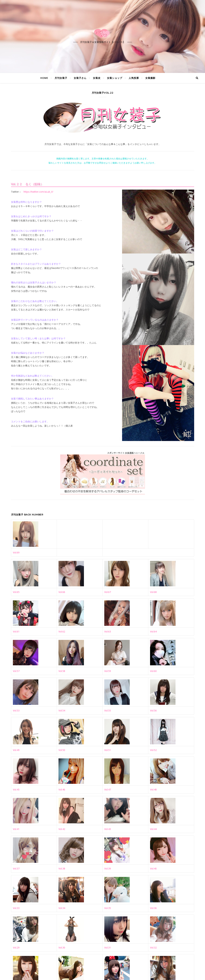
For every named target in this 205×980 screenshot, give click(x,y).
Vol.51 (108, 750)
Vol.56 (153, 710)
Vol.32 (153, 948)
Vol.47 (108, 790)
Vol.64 (153, 631)
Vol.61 (16, 631)
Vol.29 (16, 948)
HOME (44, 78)
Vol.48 (153, 790)
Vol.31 (108, 948)
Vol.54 (62, 710)
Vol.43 (108, 829)
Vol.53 (16, 710)
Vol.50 (62, 750)
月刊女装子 (61, 78)
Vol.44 (153, 829)
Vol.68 (153, 592)
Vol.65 (16, 592)
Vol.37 (16, 869)
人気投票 (134, 78)
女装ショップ (115, 78)
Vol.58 (62, 671)
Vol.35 (108, 908)
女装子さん (80, 78)
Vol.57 (16, 671)
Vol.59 (108, 671)
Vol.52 (153, 750)
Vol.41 (16, 829)
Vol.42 (62, 829)
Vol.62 (62, 631)
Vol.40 (153, 869)
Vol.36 (153, 908)
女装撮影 (150, 78)
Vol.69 (16, 552)
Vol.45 (16, 790)
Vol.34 (62, 908)
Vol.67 (108, 592)
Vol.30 (62, 948)
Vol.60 (153, 671)
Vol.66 (62, 592)
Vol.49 (16, 750)
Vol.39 (108, 869)
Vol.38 (62, 869)
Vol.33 (16, 908)
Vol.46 (62, 790)
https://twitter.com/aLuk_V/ (38, 192)
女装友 (97, 78)
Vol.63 (108, 631)
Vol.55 (108, 710)
